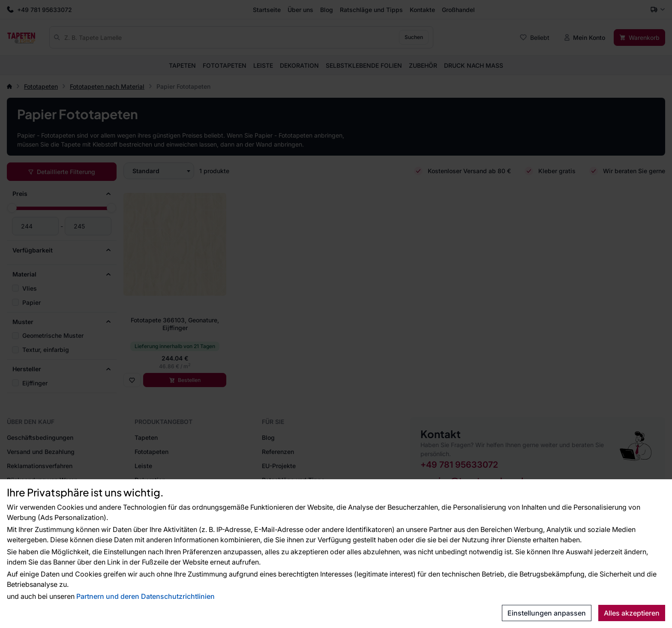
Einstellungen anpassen (547, 613)
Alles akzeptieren (632, 613)
